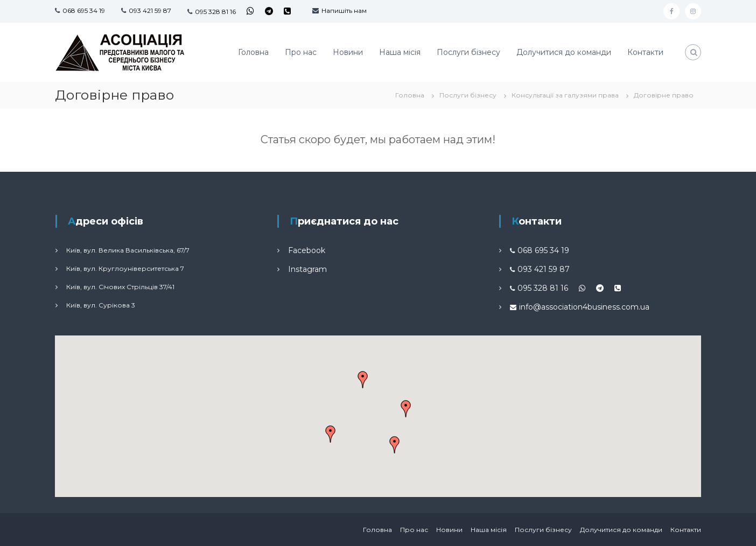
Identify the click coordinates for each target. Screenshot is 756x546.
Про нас (301, 52)
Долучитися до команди (564, 52)
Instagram (307, 269)
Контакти (645, 52)
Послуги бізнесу (468, 52)
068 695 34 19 (84, 10)
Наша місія (400, 52)
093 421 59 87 (150, 10)
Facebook (307, 250)
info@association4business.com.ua (584, 307)
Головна (253, 52)
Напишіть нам (344, 10)
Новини (348, 52)
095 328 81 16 (215, 12)
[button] (395, 445)
